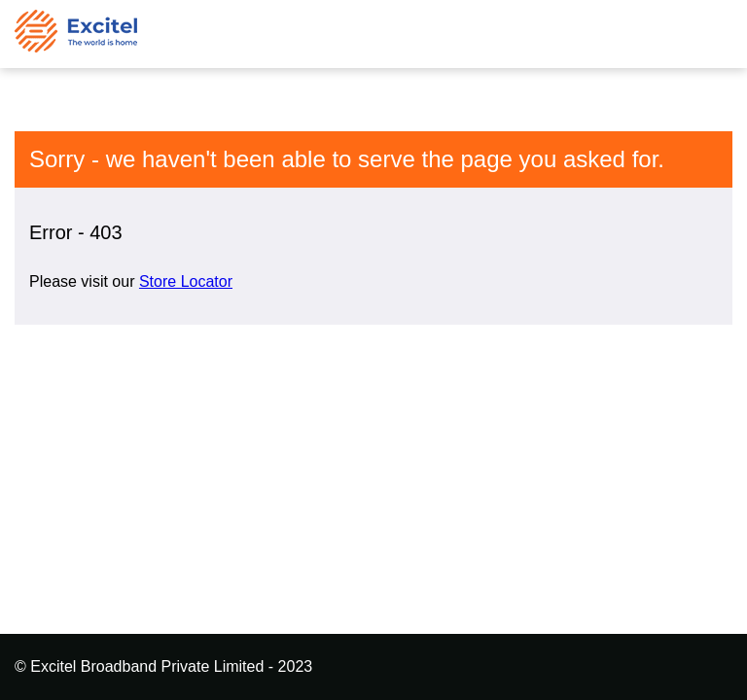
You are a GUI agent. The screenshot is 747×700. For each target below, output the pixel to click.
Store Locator (186, 281)
